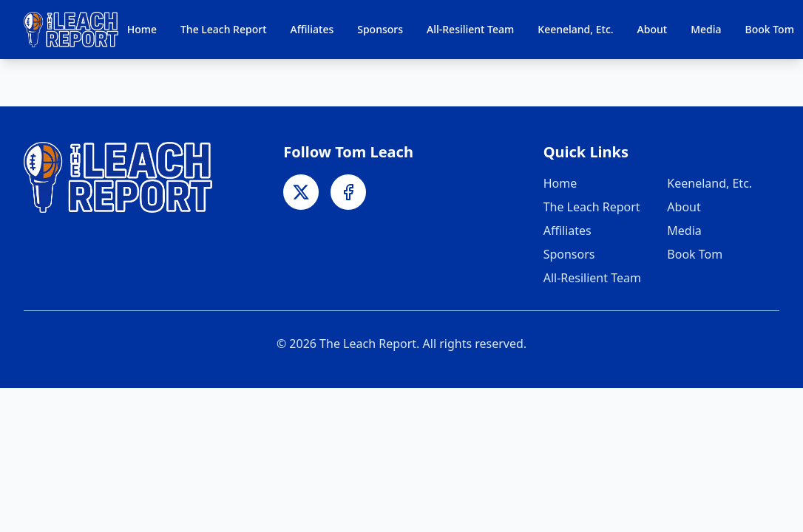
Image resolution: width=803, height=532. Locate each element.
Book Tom (770, 29)
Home (142, 29)
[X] (301, 192)
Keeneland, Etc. (575, 29)
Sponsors (380, 29)
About (653, 29)
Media (706, 29)
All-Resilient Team (470, 29)
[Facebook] (348, 192)
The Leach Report (224, 29)
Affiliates (312, 29)
